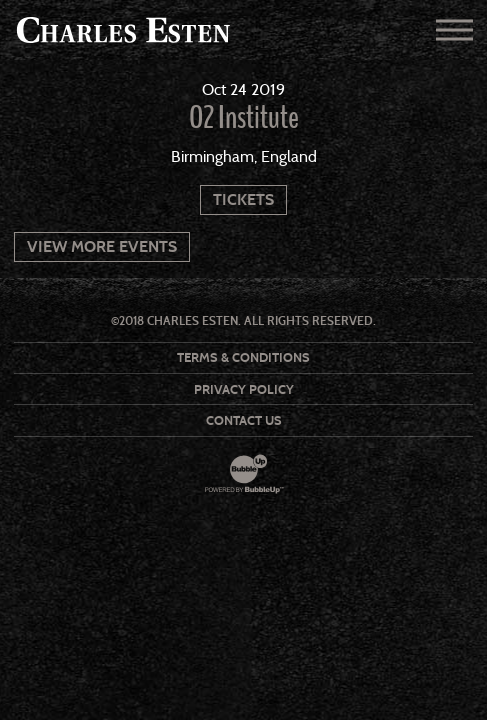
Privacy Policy (244, 389)
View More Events (102, 246)
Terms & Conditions (243, 357)
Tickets (243, 199)
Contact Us (244, 420)
